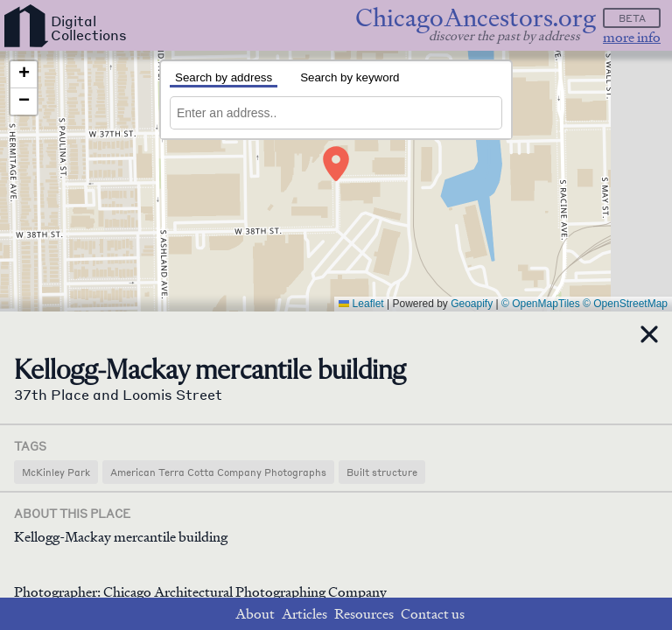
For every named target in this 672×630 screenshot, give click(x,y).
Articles (304, 614)
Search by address (224, 77)
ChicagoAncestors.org (476, 18)
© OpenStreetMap (625, 304)
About (255, 614)
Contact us (433, 614)
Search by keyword (350, 77)
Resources (364, 614)
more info (632, 37)
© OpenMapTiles (541, 304)
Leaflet (361, 304)
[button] (336, 164)
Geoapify (472, 304)
